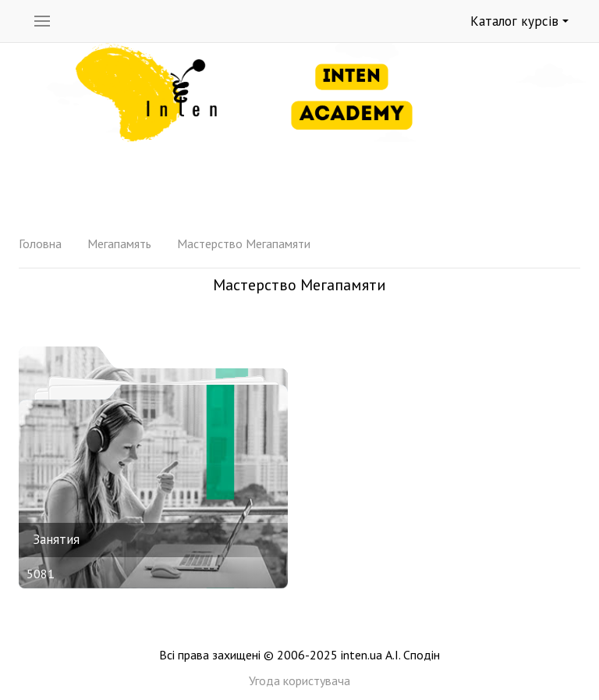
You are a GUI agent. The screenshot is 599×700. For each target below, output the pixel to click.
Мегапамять (119, 243)
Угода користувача (299, 680)
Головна (40, 243)
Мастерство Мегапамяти (244, 243)
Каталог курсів (519, 21)
